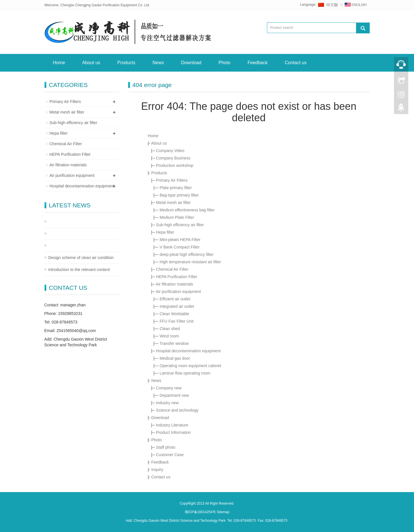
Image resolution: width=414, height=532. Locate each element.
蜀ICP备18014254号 (201, 512)
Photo (224, 63)
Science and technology (177, 410)
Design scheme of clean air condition (81, 258)
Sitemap (223, 512)
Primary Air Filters (172, 180)
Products (126, 63)
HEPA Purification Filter (176, 277)
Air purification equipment (178, 292)
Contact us (296, 63)
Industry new (167, 403)
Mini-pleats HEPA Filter (180, 240)
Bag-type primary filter (179, 195)
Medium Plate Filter (177, 217)
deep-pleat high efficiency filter (187, 254)
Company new (169, 388)
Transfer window (174, 343)
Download (191, 63)
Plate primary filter (176, 188)
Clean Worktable (174, 314)
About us (91, 63)
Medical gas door (175, 358)
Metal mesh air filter (173, 203)
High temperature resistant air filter (190, 262)
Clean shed (170, 329)
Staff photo (165, 447)
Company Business (173, 158)
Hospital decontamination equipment (188, 351)
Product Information (173, 432)
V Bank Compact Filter (180, 247)
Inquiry (157, 470)
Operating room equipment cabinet (190, 366)
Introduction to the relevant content (79, 270)
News (158, 63)
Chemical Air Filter (172, 269)
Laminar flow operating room (185, 373)
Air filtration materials (175, 284)
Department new (174, 395)
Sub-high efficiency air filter (180, 225)
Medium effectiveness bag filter (187, 210)
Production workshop (175, 165)
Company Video (170, 151)
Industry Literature (172, 425)
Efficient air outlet (175, 299)
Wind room (169, 336)
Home (59, 63)
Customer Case (170, 455)
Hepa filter (165, 232)
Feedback (258, 63)
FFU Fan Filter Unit (177, 321)
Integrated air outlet (177, 306)
